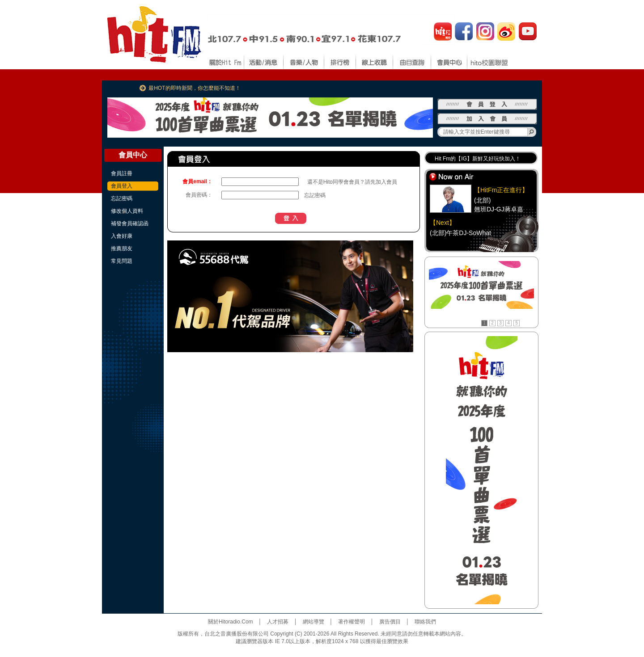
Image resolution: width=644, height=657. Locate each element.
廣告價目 (390, 622)
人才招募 (278, 622)
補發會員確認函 (130, 223)
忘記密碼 (122, 198)
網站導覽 (314, 622)
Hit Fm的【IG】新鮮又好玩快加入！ (478, 159)
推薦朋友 (122, 248)
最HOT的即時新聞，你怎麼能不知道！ (194, 88)
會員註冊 (122, 173)
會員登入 (122, 186)
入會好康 (122, 236)
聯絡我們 (425, 622)
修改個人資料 (127, 211)
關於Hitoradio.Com (231, 622)
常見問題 (122, 261)
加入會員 (386, 182)
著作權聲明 (352, 622)
